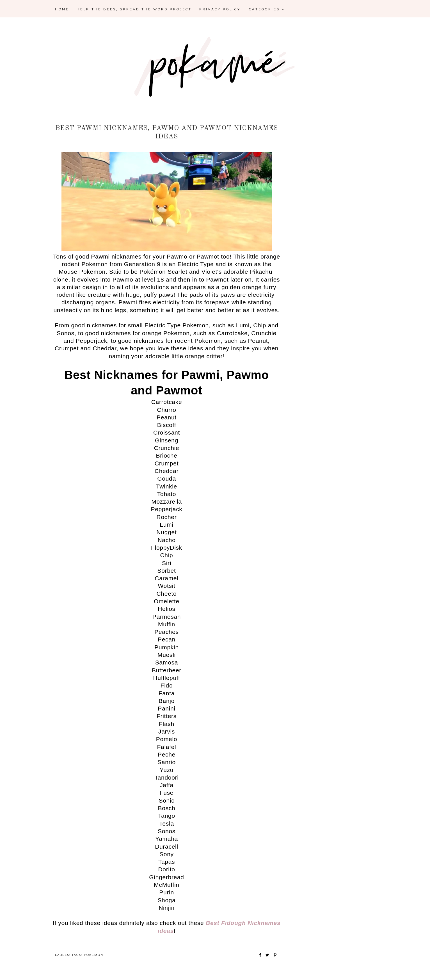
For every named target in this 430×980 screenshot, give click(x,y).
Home (62, 9)
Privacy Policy (220, 9)
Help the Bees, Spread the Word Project (134, 9)
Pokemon (94, 955)
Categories (267, 9)
